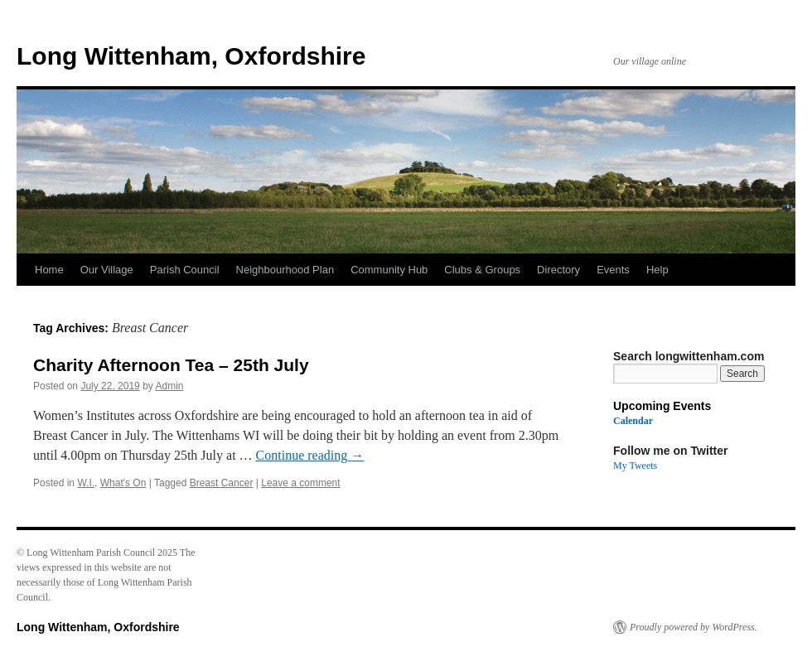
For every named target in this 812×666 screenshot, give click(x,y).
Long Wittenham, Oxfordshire (191, 56)
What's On (123, 483)
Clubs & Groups (482, 270)
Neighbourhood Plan (285, 270)
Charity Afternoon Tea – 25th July (171, 365)
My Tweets (635, 466)
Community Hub (389, 270)
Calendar (633, 421)
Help (657, 270)
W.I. (86, 483)
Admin (169, 386)
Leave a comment (300, 483)
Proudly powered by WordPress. (694, 627)
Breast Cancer (222, 483)
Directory (558, 270)
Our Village (107, 270)
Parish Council (185, 270)
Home (49, 270)
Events (613, 270)
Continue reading (310, 455)
